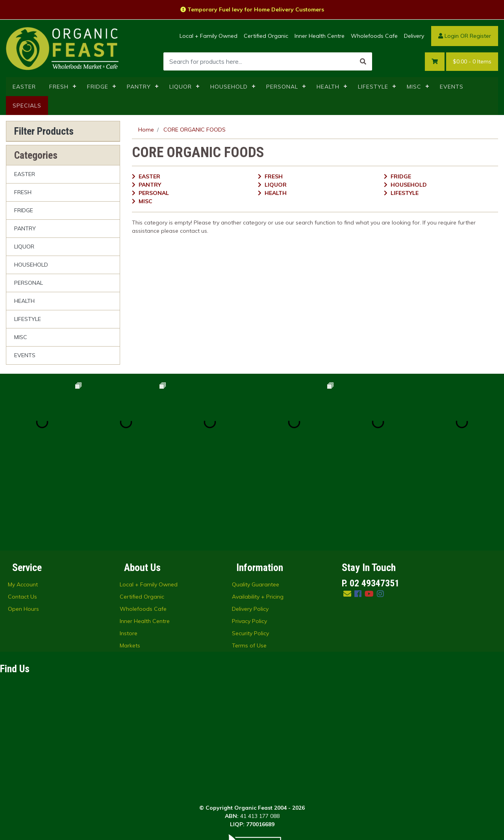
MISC (414, 87)
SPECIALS (27, 106)
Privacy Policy (249, 537)
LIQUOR (181, 87)
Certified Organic (266, 36)
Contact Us (22, 512)
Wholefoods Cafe (374, 36)
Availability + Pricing (258, 512)
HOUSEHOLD (229, 87)
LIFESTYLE (373, 87)
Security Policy (250, 549)
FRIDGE (98, 87)
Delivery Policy (250, 525)
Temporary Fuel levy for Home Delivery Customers (252, 9)
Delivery (414, 36)
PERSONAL (282, 87)
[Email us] (347, 509)
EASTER (24, 87)
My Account (23, 500)
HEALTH (328, 87)
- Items (472, 62)
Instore (129, 549)
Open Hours (23, 525)
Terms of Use (249, 561)
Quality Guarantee (256, 500)
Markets (130, 561)
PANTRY (139, 87)
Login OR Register (465, 36)
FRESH (59, 87)
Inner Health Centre (320, 36)
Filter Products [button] (44, 131)
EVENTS (452, 87)
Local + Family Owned (208, 36)
